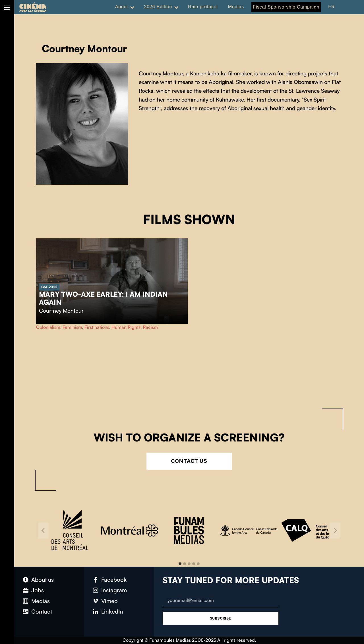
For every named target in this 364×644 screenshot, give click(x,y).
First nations (97, 327)
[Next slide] (335, 530)
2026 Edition (158, 7)
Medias (236, 7)
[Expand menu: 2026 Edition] (176, 7)
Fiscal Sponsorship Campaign (286, 7)
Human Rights (126, 327)
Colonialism (48, 327)
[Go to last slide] (43, 530)
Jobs (38, 590)
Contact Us (189, 461)
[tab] (180, 564)
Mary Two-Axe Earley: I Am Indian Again (103, 298)
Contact (42, 611)
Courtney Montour (61, 311)
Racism (150, 327)
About (122, 7)
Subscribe (221, 618)
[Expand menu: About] (132, 7)
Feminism (72, 327)
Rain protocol (203, 7)
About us (43, 580)
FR (331, 7)
